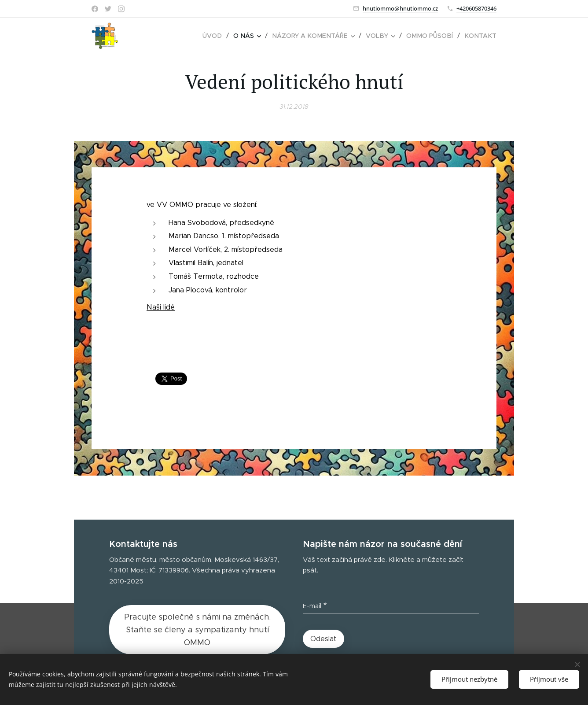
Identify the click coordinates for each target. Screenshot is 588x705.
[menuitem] (222, 36)
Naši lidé (161, 307)
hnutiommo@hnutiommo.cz (400, 8)
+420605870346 (476, 8)
